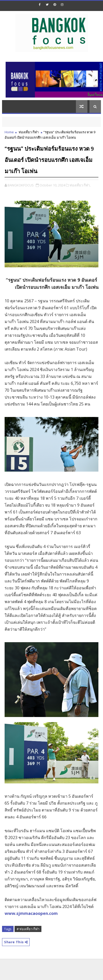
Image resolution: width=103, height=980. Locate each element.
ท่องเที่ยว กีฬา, (80, 185)
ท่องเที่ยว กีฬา (29, 132)
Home (9, 132)
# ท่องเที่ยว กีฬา (28, 929)
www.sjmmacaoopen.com (31, 913)
